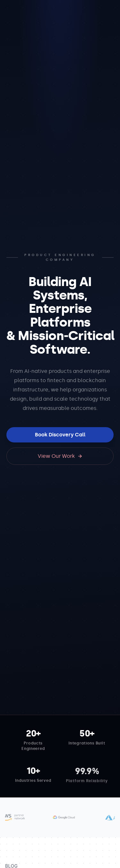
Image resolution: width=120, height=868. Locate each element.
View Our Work (60, 456)
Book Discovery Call (60, 435)
